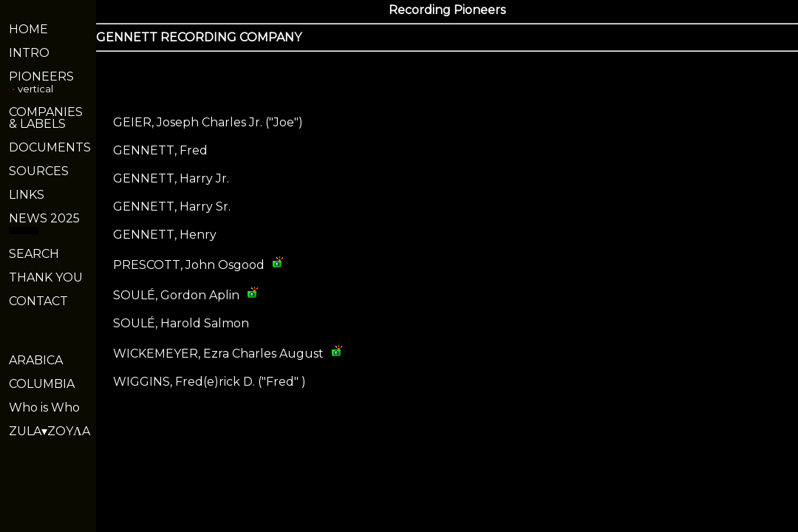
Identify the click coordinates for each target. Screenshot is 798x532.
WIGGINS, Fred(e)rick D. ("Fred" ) (209, 382)
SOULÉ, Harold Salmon (181, 323)
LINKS (27, 195)
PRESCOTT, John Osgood (189, 265)
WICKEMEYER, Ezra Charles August (218, 354)
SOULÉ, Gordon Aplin (176, 295)
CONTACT (38, 301)
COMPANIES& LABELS (46, 118)
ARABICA (36, 360)
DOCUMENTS (50, 147)
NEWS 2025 (44, 218)
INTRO (29, 53)
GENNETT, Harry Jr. (171, 178)
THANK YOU (46, 277)
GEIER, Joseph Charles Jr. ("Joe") (208, 122)
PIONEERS (41, 76)
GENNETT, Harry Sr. (172, 207)
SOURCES (39, 171)
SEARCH (34, 254)
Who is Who (44, 407)
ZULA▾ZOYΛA (50, 431)
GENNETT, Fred (160, 150)
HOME (28, 29)
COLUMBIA (42, 384)
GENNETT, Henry (165, 235)
